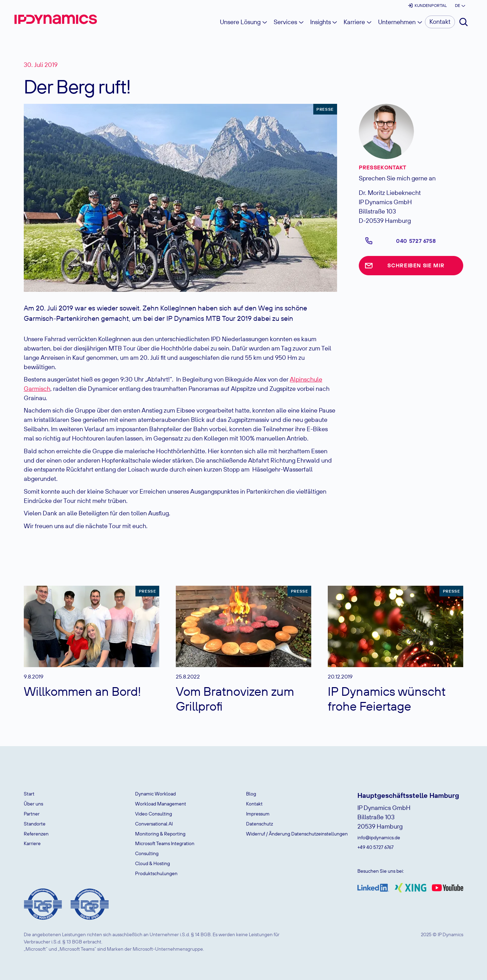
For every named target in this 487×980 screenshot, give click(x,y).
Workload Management (161, 804)
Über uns (33, 804)
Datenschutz (260, 824)
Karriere (32, 843)
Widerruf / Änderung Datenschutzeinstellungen (297, 834)
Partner (32, 814)
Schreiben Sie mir (416, 265)
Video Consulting (154, 814)
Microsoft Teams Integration (165, 843)
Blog (251, 794)
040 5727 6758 (416, 241)
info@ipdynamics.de (379, 838)
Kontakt (254, 804)
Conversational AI (154, 824)
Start (29, 794)
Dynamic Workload (155, 794)
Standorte (35, 824)
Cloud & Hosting (153, 863)
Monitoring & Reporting (160, 834)
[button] (460, 6)
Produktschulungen (156, 873)
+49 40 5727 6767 (376, 847)
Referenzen (36, 834)
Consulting (147, 853)
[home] (56, 19)
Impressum (258, 814)
